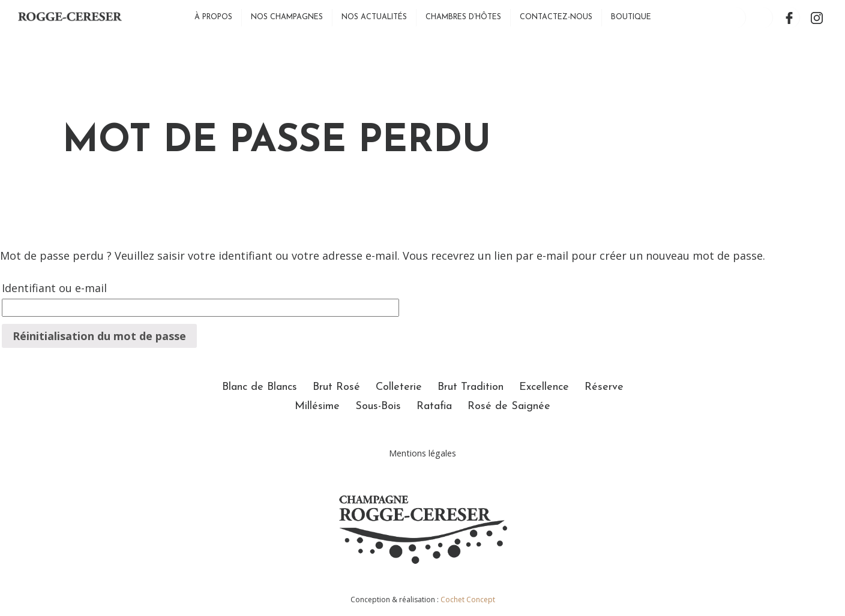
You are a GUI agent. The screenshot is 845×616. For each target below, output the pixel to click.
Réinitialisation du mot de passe (99, 336)
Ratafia (434, 406)
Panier (762, 18)
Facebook (789, 18)
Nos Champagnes (287, 17)
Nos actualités (374, 17)
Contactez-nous (556, 17)
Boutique (631, 17)
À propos (213, 17)
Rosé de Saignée (509, 406)
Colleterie (399, 387)
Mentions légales (422, 453)
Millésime (317, 406)
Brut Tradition (471, 387)
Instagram (816, 18)
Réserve (604, 387)
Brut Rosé (336, 387)
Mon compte (735, 18)
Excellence (544, 387)
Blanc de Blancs (260, 387)
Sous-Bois (378, 406)
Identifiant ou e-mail (54, 288)
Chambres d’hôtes (463, 17)
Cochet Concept (468, 600)
